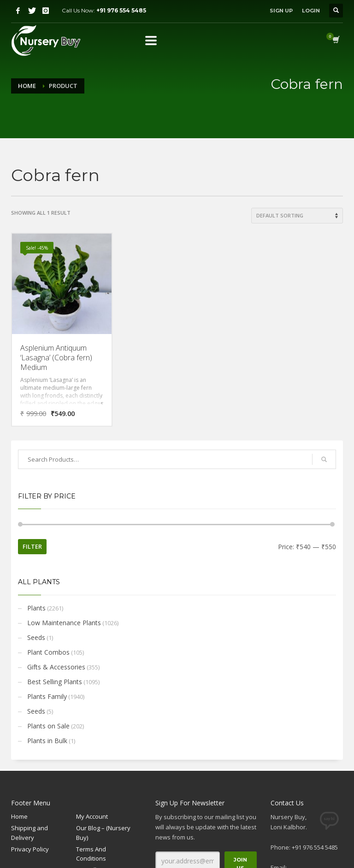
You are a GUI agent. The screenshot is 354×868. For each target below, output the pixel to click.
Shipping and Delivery (29, 833)
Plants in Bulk (47, 741)
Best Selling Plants (55, 682)
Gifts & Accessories (56, 667)
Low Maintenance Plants (64, 623)
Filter (32, 546)
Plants (36, 608)
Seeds (36, 637)
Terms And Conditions (91, 854)
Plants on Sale (48, 726)
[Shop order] (297, 216)
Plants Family (47, 696)
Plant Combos (48, 652)
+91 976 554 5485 (121, 10)
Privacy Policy (30, 849)
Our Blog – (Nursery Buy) (103, 833)
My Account (92, 816)
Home (27, 86)
